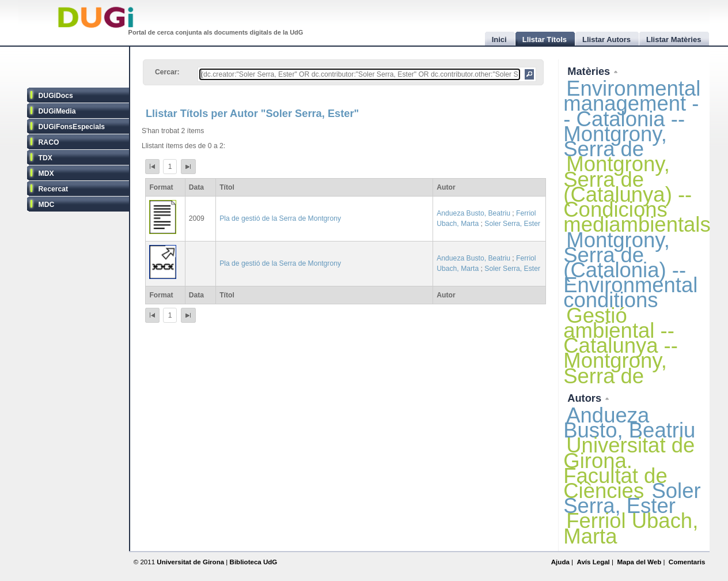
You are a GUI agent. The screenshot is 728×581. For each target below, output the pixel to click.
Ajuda (560, 562)
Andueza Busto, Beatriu (473, 213)
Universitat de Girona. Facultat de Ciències (629, 468)
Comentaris (687, 562)
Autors (586, 398)
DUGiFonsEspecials (72, 127)
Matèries (590, 71)
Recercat (53, 189)
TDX (45, 158)
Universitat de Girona (190, 562)
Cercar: (167, 72)
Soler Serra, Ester (512, 224)
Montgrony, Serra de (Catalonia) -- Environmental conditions (630, 270)
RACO (49, 142)
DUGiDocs (56, 96)
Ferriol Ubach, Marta (631, 528)
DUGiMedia (57, 111)
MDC (47, 205)
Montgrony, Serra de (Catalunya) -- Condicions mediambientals (637, 194)
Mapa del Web (639, 562)
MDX (46, 173)
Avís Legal (593, 562)
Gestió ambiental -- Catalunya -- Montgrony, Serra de (621, 346)
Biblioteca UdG (254, 562)
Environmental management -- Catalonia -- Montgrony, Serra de (632, 119)
